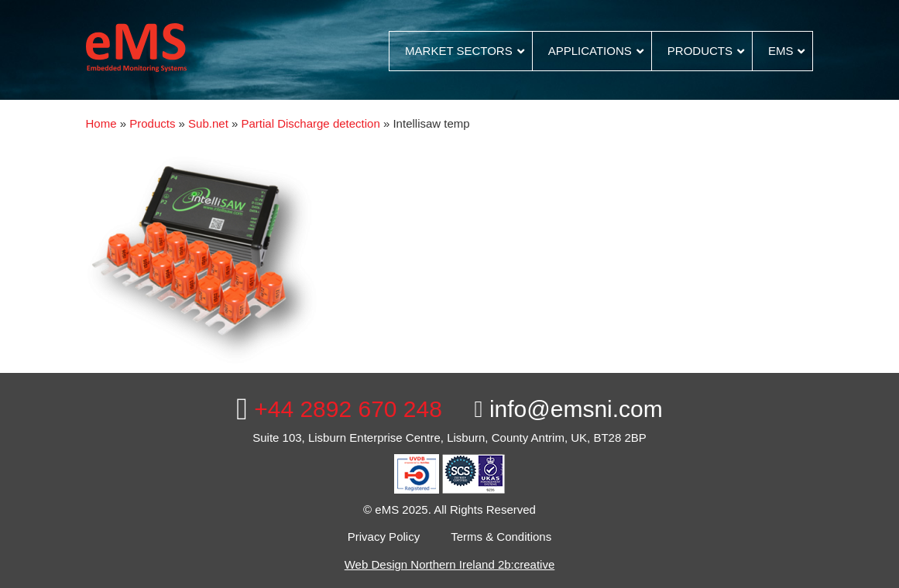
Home (101, 123)
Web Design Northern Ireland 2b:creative (450, 564)
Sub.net (208, 123)
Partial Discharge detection (311, 123)
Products (152, 123)
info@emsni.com (569, 409)
